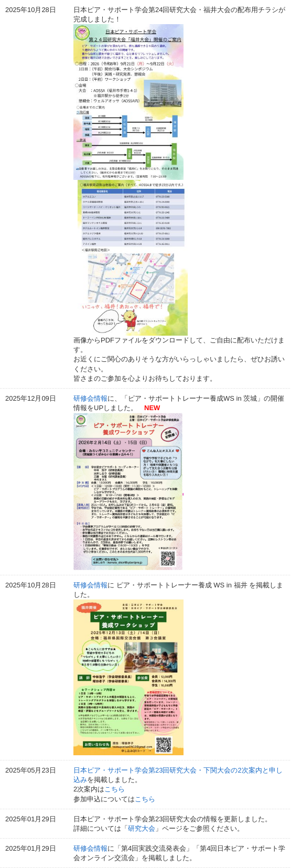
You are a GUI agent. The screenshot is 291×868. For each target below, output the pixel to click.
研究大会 (142, 828)
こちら (115, 789)
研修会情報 (90, 398)
